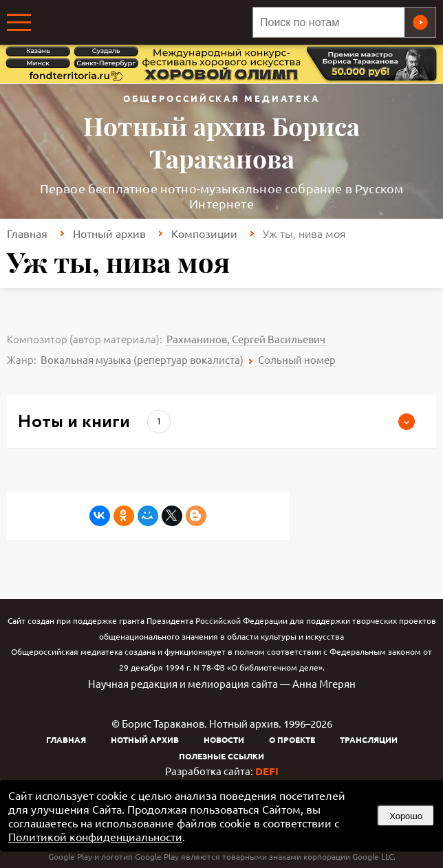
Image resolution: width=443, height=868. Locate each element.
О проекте (292, 739)
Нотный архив (109, 233)
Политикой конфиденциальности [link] (95, 836)
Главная (27, 233)
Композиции (204, 233)
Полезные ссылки (221, 756)
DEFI (267, 771)
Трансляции (369, 739)
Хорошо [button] (406, 816)
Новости (224, 739)
